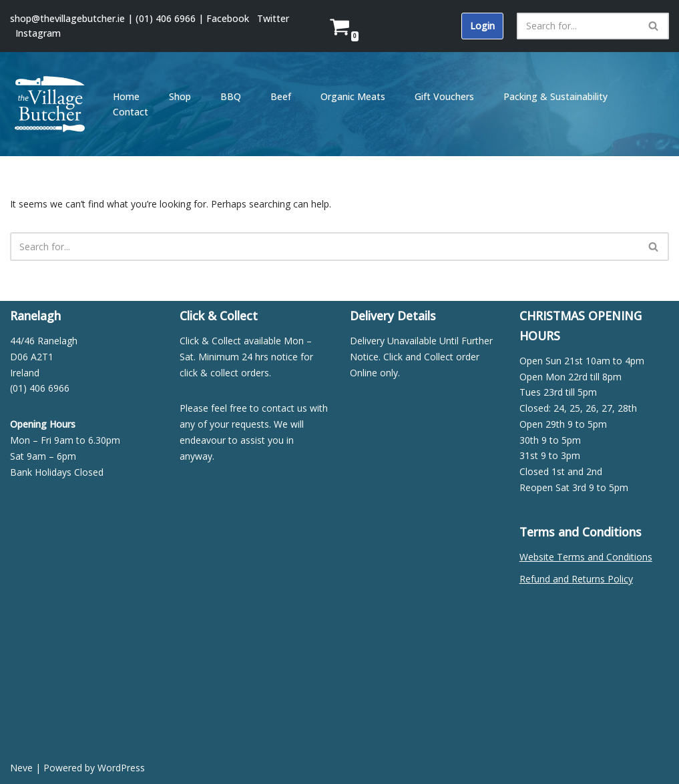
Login (482, 26)
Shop (180, 96)
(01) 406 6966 (166, 18)
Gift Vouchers (444, 96)
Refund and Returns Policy (576, 579)
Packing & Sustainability (555, 96)
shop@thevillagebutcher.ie (67, 18)
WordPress (121, 768)
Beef (281, 96)
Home (126, 96)
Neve (21, 768)
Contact (131, 112)
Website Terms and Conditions (586, 557)
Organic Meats (353, 96)
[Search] (578, 26)
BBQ (231, 96)
